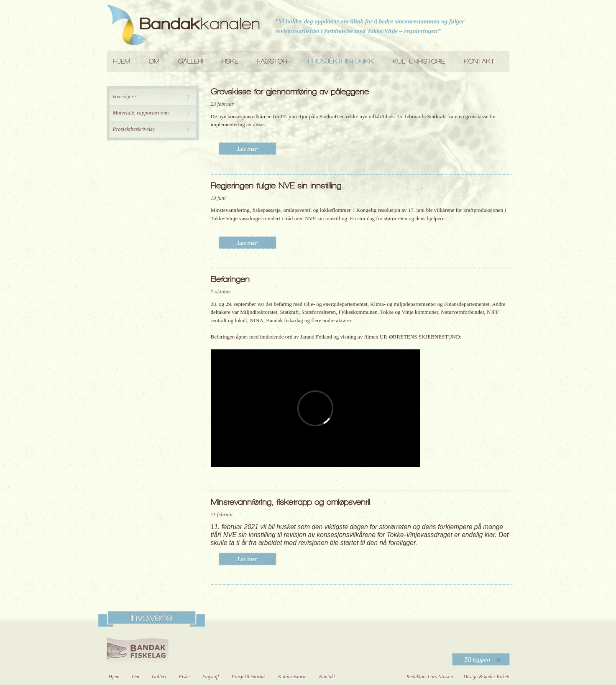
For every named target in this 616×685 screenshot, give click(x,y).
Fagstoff (273, 61)
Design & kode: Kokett (486, 677)
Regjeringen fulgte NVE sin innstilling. (277, 186)
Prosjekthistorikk (341, 61)
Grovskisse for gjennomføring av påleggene (290, 92)
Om (154, 61)
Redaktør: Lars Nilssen (430, 677)
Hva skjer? (125, 96)
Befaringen (230, 279)
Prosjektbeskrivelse (134, 129)
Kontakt (479, 61)
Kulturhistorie (419, 61)
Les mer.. (247, 149)
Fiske (230, 61)
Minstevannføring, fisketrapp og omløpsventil (290, 502)
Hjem (121, 61)
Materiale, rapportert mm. (142, 113)
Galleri (190, 61)
